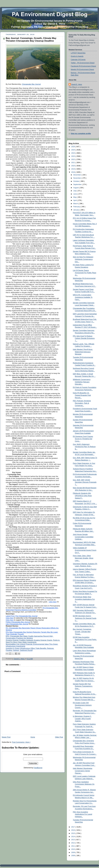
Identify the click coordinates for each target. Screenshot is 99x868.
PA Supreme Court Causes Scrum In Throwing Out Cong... (83, 439)
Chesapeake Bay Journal (31, 84)
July (75, 191)
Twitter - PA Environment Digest (83, 63)
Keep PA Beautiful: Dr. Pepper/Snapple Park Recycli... (82, 395)
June (75, 194)
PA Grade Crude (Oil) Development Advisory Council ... (82, 705)
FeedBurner (38, 768)
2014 (73, 837)
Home (33, 737)
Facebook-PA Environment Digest (83, 66)
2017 (73, 827)
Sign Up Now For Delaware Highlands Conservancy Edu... (83, 259)
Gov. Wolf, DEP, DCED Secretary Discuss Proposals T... (85, 482)
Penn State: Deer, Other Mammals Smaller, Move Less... (83, 558)
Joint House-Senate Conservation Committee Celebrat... (83, 537)
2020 (73, 166)
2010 (73, 849)
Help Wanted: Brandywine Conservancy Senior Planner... (83, 771)
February (77, 207)
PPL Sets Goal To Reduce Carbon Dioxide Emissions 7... (84, 338)
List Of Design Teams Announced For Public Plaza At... (85, 273)
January (77, 210)
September (78, 184)
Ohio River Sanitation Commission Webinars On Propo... (84, 784)
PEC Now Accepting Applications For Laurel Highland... (83, 814)
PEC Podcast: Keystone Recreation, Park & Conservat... (82, 403)
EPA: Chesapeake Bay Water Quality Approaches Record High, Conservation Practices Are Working (30, 637)
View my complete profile (81, 134)
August (76, 188)
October (77, 181)
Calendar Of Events (78, 60)
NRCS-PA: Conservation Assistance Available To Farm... (83, 297)
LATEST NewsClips (78, 53)
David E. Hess (77, 84)
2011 (73, 846)
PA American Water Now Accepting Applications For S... (84, 599)
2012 (73, 843)
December (77, 175)
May (75, 197)
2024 (73, 153)
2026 (73, 147)
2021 (73, 163)
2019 (73, 169)
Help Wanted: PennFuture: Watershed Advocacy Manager (83, 352)
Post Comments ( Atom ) (21, 742)
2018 (73, 172)
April (75, 200)
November (77, 178)
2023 (73, 156)
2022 (73, 159)
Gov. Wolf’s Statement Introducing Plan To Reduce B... (84, 447)
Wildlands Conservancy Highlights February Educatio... (82, 382)
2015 (73, 833)
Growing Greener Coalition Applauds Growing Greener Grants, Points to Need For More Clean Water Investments (33, 641)
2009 (73, 852)
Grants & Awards (77, 56)
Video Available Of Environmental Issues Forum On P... (85, 550)
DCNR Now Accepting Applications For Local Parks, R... (85, 640)
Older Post (59, 737)
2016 (73, 830)
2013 (73, 840)
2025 (73, 150)
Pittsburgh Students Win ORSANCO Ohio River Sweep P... (82, 496)
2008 (73, 856)
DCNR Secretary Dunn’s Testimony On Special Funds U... (85, 618)
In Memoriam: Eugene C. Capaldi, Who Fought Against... (82, 719)
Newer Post (6, 737)
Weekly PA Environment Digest (82, 70)
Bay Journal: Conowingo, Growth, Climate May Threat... (82, 632)
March (76, 204)
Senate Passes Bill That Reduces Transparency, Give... (83, 686)
